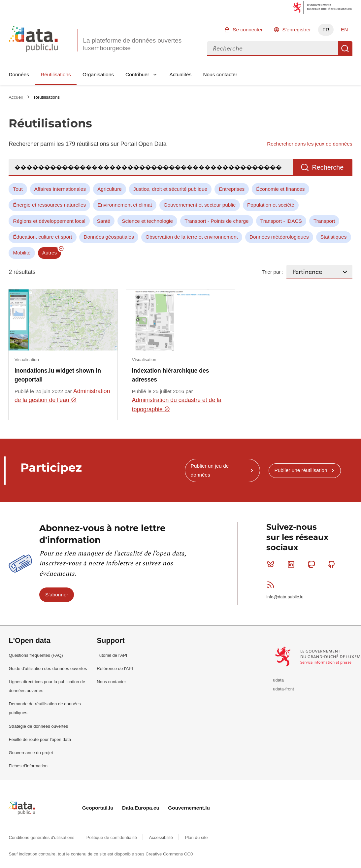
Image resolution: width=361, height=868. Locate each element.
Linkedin (293, 564)
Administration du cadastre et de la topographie (177, 404)
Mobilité (22, 253)
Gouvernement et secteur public (200, 205)
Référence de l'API (115, 668)
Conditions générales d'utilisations (42, 837)
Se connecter (248, 30)
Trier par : (273, 272)
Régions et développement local (49, 221)
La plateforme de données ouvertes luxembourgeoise (132, 44)
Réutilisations (56, 74)
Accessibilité (161, 837)
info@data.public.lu (285, 597)
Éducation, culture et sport (43, 237)
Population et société (271, 205)
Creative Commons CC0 (169, 854)
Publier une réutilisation (301, 470)
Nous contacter (220, 74)
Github (333, 564)
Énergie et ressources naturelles (50, 205)
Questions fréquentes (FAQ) (36, 655)
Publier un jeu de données (210, 470)
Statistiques (334, 237)
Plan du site (196, 837)
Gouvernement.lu (189, 808)
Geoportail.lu (98, 808)
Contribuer (137, 74)
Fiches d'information (28, 766)
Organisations (98, 74)
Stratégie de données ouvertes (38, 726)
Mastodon (313, 564)
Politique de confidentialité (112, 837)
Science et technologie (147, 221)
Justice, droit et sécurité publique (170, 189)
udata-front (283, 689)
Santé (104, 221)
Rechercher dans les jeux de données (310, 144)
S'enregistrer (296, 30)
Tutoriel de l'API (112, 655)
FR (326, 30)
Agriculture (110, 189)
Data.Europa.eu (141, 808)
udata (278, 680)
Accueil (16, 97)
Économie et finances (280, 189)
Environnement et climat (125, 205)
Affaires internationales (60, 189)
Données (19, 74)
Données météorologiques (279, 237)
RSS (272, 584)
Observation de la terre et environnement (192, 237)
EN (344, 30)
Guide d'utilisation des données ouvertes (48, 668)
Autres (49, 253)
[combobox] (273, 49)
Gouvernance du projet (31, 753)
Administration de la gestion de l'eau (62, 396)
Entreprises (232, 189)
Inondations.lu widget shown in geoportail (58, 375)
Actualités (181, 74)
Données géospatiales (109, 237)
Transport (324, 221)
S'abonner (57, 595)
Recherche (345, 49)
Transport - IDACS (281, 221)
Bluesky (272, 564)
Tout (18, 189)
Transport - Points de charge (216, 221)
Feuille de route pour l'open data (40, 739)
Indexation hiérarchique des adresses (171, 375)
